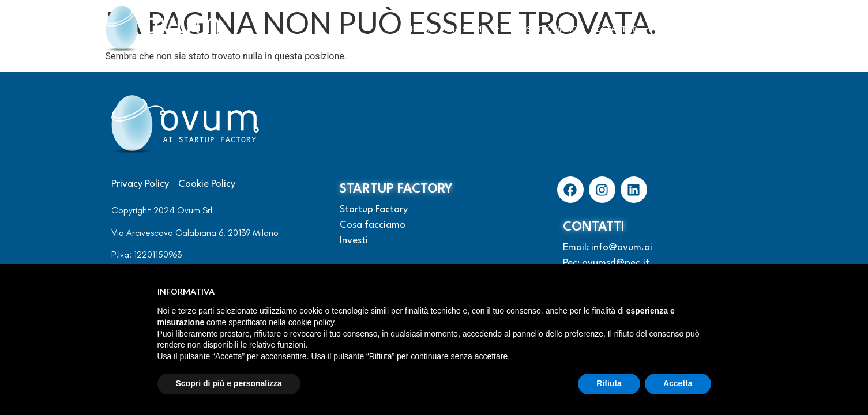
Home (422, 29)
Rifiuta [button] (609, 383)
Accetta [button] (678, 383)
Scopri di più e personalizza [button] (229, 383)
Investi (679, 29)
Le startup (621, 29)
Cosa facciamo (546, 29)
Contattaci (732, 29)
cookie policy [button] (311, 322)
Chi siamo (474, 29)
